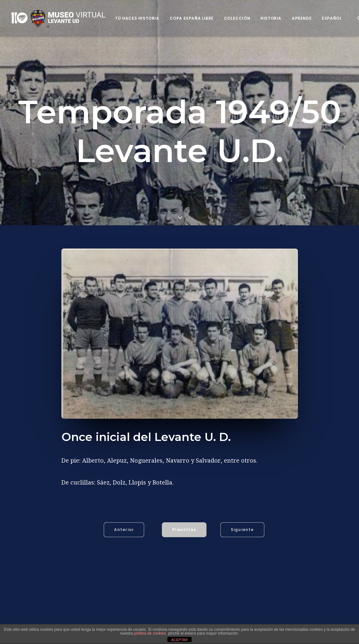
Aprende (302, 18)
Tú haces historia (137, 18)
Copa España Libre (192, 18)
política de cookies (150, 633)
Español (332, 18)
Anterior (124, 530)
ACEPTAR (179, 640)
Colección (237, 18)
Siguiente (242, 530)
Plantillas (184, 530)
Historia (271, 18)
